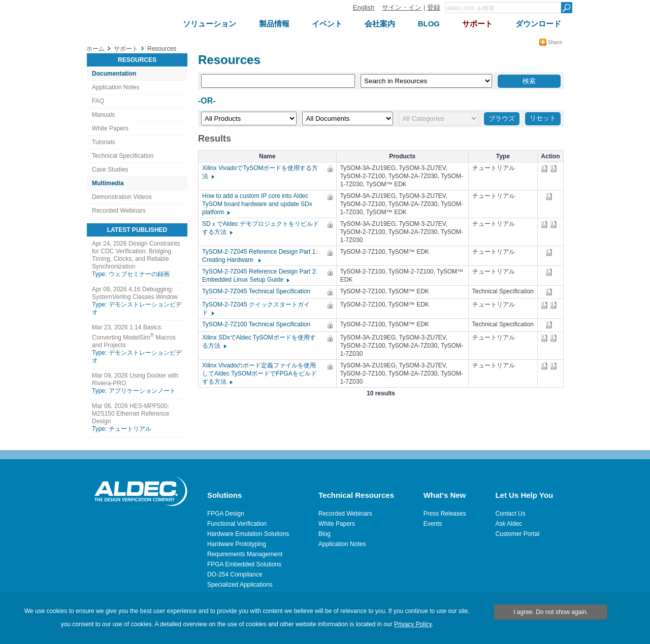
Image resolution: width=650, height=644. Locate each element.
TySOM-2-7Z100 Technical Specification (259, 324)
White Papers (110, 128)
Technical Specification (123, 156)
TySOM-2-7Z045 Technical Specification (259, 291)
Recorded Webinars (119, 211)
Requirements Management (245, 554)
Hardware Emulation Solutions (248, 534)
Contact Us (510, 514)
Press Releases (445, 514)
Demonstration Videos (122, 197)
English (364, 7)
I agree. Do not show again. (551, 612)
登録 (434, 7)
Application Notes (116, 87)
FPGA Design (226, 514)
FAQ (98, 101)
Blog (324, 534)
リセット (543, 118)
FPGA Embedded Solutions (244, 564)
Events (433, 524)
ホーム (95, 49)
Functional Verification (237, 524)
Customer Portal (517, 534)
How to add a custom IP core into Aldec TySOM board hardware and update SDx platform (257, 204)
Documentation (114, 74)
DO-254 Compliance (235, 574)
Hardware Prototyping (237, 544)
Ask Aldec (509, 524)
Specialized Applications (240, 585)
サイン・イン (402, 7)
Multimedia (108, 183)
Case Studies (110, 170)
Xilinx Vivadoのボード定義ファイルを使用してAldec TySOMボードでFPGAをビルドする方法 (259, 374)
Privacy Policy (413, 624)
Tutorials (104, 142)
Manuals (103, 115)
